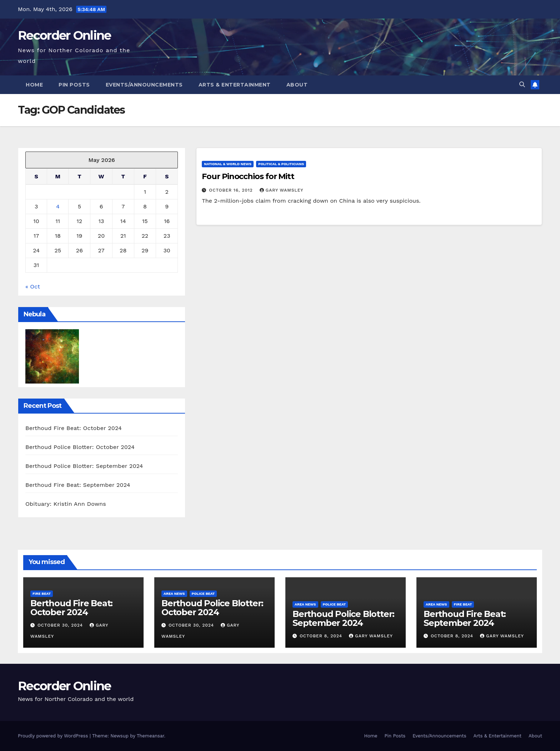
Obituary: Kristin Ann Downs (66, 504)
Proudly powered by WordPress (54, 736)
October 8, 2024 (322, 636)
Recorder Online (64, 35)
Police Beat (203, 594)
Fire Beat (42, 594)
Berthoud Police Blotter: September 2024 (84, 466)
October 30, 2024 (61, 625)
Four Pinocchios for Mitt (248, 176)
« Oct (33, 286)
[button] (522, 85)
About (297, 85)
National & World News (228, 164)
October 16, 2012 (232, 190)
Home (34, 85)
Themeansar (151, 736)
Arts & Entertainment (235, 85)
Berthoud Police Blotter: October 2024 (80, 447)
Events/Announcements (144, 85)
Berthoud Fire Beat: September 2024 (78, 485)
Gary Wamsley (282, 190)
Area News (174, 594)
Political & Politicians (281, 164)
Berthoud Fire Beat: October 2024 (74, 428)
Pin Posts (74, 85)
